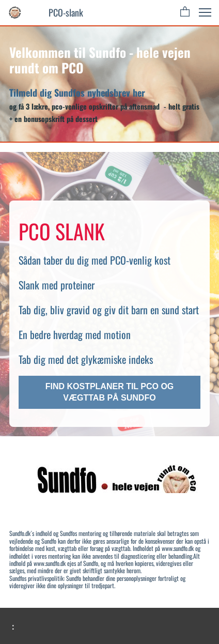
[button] (185, 12)
